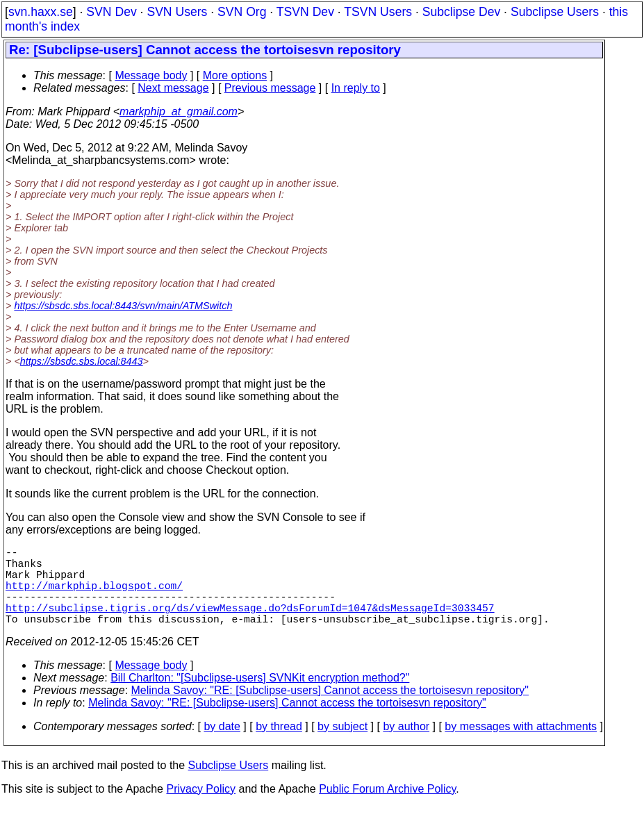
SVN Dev (111, 12)
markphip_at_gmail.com (179, 111)
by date (222, 746)
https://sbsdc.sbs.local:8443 (82, 361)
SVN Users (177, 12)
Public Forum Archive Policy (387, 808)
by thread (279, 746)
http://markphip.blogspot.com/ (94, 596)
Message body (151, 75)
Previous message (270, 88)
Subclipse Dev (461, 12)
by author (406, 746)
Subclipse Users (555, 12)
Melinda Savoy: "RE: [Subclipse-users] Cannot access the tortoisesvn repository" (330, 710)
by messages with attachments (521, 746)
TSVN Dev (305, 12)
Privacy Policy (201, 808)
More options (235, 75)
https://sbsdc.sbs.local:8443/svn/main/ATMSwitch (123, 306)
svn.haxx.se (41, 12)
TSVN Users (378, 12)
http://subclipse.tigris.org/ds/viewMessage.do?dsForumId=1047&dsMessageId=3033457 (250, 624)
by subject (342, 746)
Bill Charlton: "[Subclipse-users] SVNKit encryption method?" (260, 697)
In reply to (356, 88)
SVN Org (242, 12)
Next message (173, 88)
